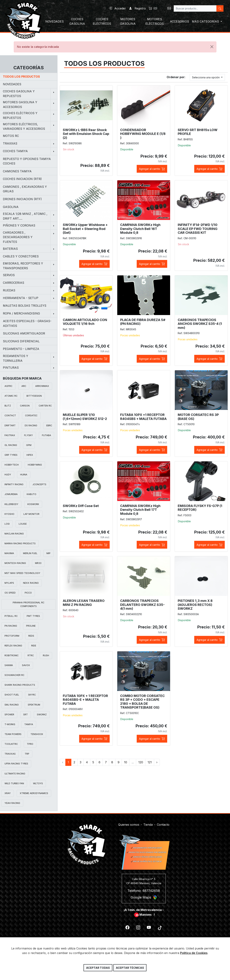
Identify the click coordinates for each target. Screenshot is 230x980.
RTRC (31, 655)
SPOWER (9, 715)
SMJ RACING (12, 705)
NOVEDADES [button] (55, 21)
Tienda (148, 823)
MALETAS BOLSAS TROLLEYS (25, 306)
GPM (29, 445)
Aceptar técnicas (130, 968)
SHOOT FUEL (12, 695)
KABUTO (31, 494)
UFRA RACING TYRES (16, 764)
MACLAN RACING (14, 534)
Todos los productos (21, 77)
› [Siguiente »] (157, 762)
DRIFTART (10, 425)
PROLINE (31, 626)
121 (150, 762)
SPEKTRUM (34, 705)
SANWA (9, 665)
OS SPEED (10, 593)
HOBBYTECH (12, 465)
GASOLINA (11, 207)
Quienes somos (129, 823)
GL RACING (11, 445)
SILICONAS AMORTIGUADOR (24, 333)
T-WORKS (10, 724)
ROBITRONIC (12, 655)
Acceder (117, 8)
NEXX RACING (31, 583)
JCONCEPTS (39, 484)
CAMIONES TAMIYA (17, 171)
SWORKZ (42, 715)
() (153, 8)
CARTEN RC (45, 406)
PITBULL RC (11, 616)
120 (141, 762)
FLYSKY (29, 435)
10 (126, 762)
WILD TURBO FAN (14, 783)
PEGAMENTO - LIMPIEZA (21, 349)
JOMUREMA (11, 494)
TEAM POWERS (13, 734)
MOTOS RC (11, 136)
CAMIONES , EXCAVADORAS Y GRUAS (25, 189)
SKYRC (32, 695)
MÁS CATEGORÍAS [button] (206, 21)
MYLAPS (9, 583)
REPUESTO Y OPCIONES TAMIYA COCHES (27, 161)
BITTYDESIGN (34, 396)
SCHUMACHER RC (14, 675)
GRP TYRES (11, 455)
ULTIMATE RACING (15, 774)
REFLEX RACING (13, 646)
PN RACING (11, 626)
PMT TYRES (33, 616)
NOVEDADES (12, 84)
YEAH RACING (12, 803)
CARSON (25, 406)
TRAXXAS (10, 754)
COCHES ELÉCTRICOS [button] (102, 21)
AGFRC (8, 386)
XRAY (8, 793)
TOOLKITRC (11, 744)
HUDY (8, 475)
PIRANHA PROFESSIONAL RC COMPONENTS (29, 604)
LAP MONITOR (31, 514)
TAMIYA (29, 724)
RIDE (34, 646)
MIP (48, 553)
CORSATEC (31, 415)
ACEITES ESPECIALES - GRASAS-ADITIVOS (27, 323)
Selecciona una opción (206, 77)
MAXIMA (9, 553)
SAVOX (26, 665)
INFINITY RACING (14, 484)
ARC (24, 386)
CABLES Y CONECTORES (21, 256)
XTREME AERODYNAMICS (34, 793)
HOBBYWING (35, 465)
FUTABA (46, 435)
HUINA (24, 475)
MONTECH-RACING (15, 563)
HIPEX (30, 455)
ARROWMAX (42, 386)
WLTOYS (38, 783)
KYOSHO (9, 514)
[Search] (195, 8)
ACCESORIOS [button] (179, 21)
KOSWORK (33, 504)
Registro (137, 8)
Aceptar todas (98, 968)
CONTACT (10, 415)
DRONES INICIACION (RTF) (22, 199)
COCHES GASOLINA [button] (77, 21)
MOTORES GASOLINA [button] (128, 21)
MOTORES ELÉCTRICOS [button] (155, 21)
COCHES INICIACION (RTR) (22, 179)
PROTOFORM (12, 636)
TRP (27, 754)
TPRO (30, 744)
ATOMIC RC (11, 396)
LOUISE (23, 524)
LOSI (7, 524)
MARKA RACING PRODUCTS (20, 543)
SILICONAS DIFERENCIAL (21, 341)
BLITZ (8, 406)
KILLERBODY (11, 504)
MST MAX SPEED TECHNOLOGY (22, 573)
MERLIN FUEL (30, 553)
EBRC (49, 425)
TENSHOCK (37, 734)
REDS (31, 636)
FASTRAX (10, 435)
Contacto (163, 823)
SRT (26, 715)
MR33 (38, 563)
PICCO (28, 593)
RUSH (46, 655)
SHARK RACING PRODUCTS (20, 685)
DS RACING (31, 425)
